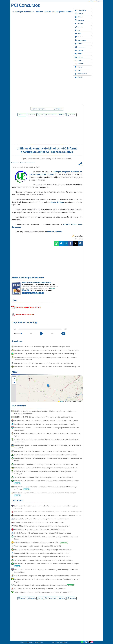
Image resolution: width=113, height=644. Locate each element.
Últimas (79, 43)
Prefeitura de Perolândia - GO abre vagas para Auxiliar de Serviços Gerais (42, 347)
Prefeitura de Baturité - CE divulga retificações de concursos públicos (44, 585)
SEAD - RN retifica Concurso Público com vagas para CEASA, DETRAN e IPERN (43, 592)
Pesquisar (58, 109)
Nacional (79, 23)
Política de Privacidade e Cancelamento (32, 642)
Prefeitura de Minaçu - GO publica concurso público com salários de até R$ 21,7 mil (46, 421)
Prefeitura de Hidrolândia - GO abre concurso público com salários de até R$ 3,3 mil (46, 468)
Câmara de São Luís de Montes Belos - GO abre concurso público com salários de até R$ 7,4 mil (48, 435)
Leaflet (61, 401)
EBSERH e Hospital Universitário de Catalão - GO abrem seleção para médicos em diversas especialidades (45, 412)
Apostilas (79, 13)
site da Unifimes (57, 202)
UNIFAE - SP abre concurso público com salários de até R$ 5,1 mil (39, 522)
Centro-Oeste (80, 40)
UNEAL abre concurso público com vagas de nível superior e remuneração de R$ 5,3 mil (47, 576)
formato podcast (54, 232)
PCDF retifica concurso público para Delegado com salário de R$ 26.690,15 (43, 557)
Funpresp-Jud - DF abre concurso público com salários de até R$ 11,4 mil (42, 553)
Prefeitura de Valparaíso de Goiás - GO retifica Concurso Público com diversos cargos (47, 482)
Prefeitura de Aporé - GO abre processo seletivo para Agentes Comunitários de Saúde (47, 350)
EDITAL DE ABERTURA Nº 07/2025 (28, 307)
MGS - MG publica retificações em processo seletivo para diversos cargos (42, 526)
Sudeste (79, 27)
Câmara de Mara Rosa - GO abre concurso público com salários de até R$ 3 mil (44, 451)
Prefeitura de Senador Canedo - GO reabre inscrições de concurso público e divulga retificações (46, 488)
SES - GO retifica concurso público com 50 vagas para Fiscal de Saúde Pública (44, 477)
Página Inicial (80, 10)
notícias (48, 12)
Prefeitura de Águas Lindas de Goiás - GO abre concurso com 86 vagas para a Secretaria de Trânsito (48, 447)
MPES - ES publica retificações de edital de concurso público (41, 542)
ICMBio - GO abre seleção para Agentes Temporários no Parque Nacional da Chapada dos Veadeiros (47, 441)
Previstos (79, 50)
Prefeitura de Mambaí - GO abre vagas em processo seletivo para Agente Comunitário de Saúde (48, 459)
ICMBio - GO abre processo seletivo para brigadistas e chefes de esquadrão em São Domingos (46, 472)
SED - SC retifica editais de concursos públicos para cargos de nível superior (43, 550)
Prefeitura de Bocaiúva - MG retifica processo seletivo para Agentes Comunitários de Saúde (46, 538)
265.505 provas (59, 12)
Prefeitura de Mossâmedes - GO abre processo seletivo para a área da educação (45, 424)
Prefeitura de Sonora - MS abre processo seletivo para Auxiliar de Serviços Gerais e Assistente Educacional (46, 358)
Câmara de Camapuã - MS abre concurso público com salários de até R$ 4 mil (44, 363)
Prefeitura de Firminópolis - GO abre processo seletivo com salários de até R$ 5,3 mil (46, 464)
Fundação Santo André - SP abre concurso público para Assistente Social (42, 519)
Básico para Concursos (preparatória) (36, 283)
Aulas (78, 70)
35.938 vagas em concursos (23, 12)
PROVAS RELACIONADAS (25, 315)
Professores (80, 47)
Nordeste (79, 37)
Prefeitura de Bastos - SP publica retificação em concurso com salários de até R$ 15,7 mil (48, 515)
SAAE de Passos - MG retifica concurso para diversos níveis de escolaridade (43, 533)
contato (69, 12)
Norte (78, 33)
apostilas (39, 12)
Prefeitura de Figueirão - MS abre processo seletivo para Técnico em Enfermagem (45, 354)
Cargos (78, 53)
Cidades (79, 57)
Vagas (78, 60)
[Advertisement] (31, 131)
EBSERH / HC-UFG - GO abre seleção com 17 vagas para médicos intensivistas (44, 417)
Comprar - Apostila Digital (33, 293)
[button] (14, 379)
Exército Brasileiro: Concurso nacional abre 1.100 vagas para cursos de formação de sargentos (46, 507)
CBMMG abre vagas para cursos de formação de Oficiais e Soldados (40, 529)
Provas (78, 67)
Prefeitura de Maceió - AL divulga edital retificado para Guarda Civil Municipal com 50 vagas (47, 580)
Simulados (79, 64)
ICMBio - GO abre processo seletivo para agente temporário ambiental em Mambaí (46, 455)
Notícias (79, 17)
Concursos (80, 20)
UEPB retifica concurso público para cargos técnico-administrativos (40, 589)
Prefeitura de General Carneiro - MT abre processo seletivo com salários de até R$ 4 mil (47, 367)
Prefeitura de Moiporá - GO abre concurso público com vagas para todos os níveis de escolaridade (47, 429)
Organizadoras (81, 74)
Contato (79, 77)
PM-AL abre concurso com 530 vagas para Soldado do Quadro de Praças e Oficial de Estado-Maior (46, 571)
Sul (77, 30)
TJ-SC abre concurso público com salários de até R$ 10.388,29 (38, 546)
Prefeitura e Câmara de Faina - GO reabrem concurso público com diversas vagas (45, 494)
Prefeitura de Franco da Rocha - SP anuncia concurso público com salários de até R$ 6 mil (48, 512)
